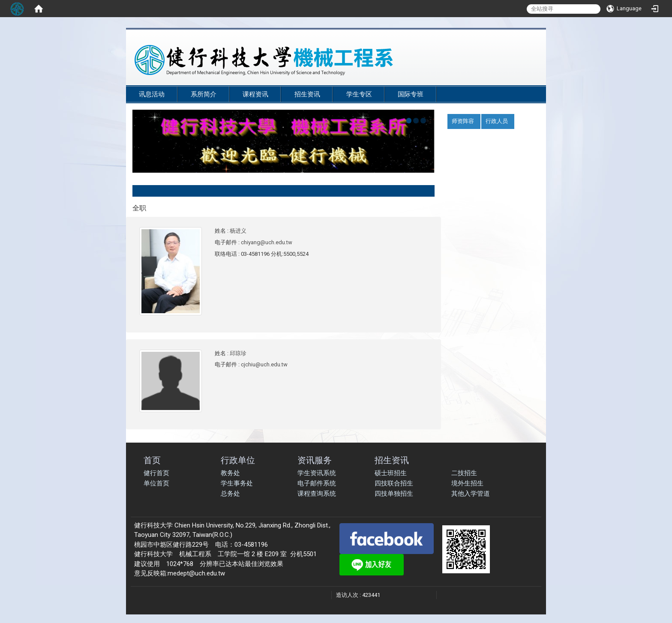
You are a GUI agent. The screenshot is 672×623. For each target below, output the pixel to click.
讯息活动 (152, 94)
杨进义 (238, 231)
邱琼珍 (238, 353)
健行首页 (156, 473)
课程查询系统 (317, 494)
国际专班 (411, 94)
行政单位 (238, 460)
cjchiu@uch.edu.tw (264, 364)
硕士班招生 (391, 473)
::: (533, 82)
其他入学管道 (471, 494)
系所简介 (204, 94)
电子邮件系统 (317, 483)
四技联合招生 (394, 483)
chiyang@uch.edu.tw (267, 242)
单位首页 (156, 483)
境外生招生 (467, 483)
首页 (152, 460)
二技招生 (464, 473)
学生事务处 (237, 483)
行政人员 (497, 121)
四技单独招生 (394, 494)
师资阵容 (463, 121)
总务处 (230, 494)
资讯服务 (315, 460)
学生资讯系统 (317, 473)
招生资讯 (307, 94)
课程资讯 (255, 94)
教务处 (230, 473)
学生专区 (359, 94)
